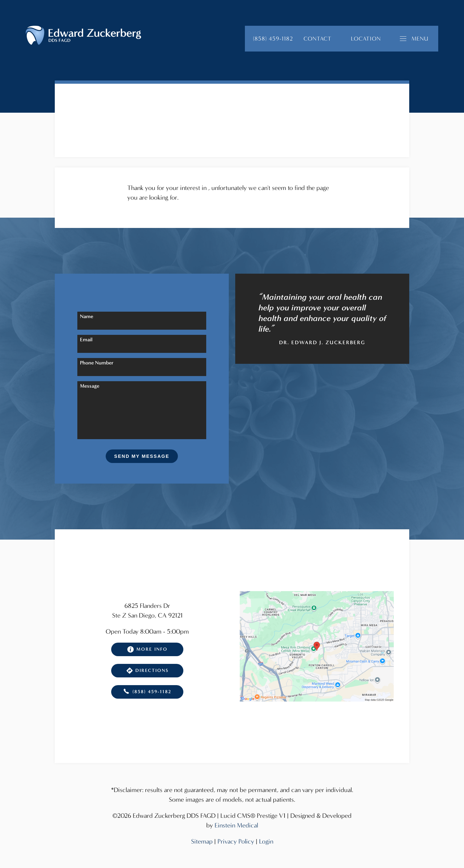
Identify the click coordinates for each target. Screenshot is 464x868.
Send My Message (142, 456)
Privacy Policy (236, 841)
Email (86, 340)
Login (266, 841)
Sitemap (202, 841)
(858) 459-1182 (147, 692)
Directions (147, 671)
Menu (414, 39)
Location (366, 39)
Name (87, 316)
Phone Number (97, 363)
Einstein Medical (236, 825)
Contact (318, 39)
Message (90, 386)
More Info (147, 649)
